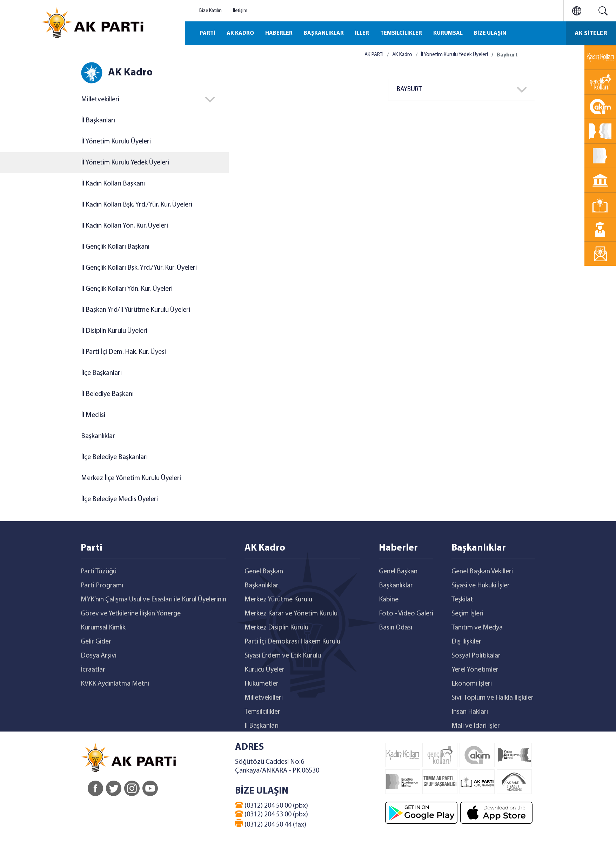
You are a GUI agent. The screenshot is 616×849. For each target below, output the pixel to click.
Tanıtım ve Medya (477, 628)
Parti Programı (102, 586)
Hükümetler (262, 684)
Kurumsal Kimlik (103, 628)
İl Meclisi (93, 415)
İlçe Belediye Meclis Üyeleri (119, 499)
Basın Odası (396, 628)
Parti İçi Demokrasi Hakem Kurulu (292, 642)
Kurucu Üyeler (265, 670)
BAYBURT (409, 90)
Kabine (389, 600)
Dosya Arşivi (99, 656)
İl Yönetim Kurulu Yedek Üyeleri (125, 163)
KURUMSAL (448, 33)
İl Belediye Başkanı (107, 394)
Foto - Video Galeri (406, 614)
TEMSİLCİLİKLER (401, 33)
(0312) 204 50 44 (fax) (271, 824)
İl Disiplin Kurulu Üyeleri (114, 331)
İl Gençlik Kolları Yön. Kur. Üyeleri (127, 289)
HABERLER (279, 33)
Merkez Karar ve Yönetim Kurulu (291, 614)
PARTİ (207, 33)
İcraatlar (93, 670)
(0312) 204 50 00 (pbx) (272, 806)
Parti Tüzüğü (99, 572)
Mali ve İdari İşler (476, 726)
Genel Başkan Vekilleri (482, 572)
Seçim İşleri (467, 614)
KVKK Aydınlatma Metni (115, 684)
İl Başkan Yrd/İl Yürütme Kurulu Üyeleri (136, 310)
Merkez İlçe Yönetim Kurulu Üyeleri (131, 478)
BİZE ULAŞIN (490, 33)
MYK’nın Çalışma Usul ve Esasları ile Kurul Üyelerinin (153, 600)
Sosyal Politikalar (476, 656)
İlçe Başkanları (101, 373)
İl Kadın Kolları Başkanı (113, 184)
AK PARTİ (374, 55)
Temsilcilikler (262, 712)
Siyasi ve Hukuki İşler (481, 586)
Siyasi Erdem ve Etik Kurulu (283, 656)
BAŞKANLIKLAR (324, 33)
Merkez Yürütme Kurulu (278, 600)
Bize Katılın (210, 11)
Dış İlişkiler (466, 642)
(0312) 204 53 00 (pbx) (272, 814)
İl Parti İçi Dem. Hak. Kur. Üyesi (123, 352)
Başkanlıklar (98, 436)
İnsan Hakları (470, 712)
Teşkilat (462, 600)
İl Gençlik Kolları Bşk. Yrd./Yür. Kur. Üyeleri (139, 268)
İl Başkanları (98, 121)
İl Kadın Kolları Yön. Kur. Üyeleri (125, 226)
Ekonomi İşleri (472, 684)
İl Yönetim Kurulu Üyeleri (116, 142)
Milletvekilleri (100, 100)
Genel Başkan (264, 572)
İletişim (240, 11)
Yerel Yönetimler (475, 670)
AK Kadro (402, 55)
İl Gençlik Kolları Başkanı (115, 247)
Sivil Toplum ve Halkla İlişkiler (493, 698)
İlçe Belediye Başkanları (114, 457)
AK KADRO (240, 33)
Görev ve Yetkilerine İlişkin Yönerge (131, 614)
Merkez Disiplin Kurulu (276, 628)
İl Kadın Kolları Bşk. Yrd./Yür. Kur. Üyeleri (137, 205)
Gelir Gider (96, 642)
